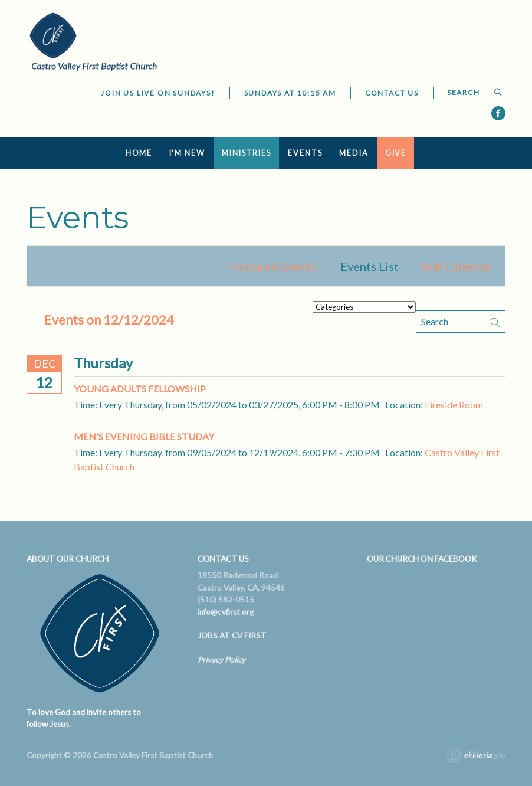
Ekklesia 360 (476, 757)
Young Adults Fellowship (140, 389)
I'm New (187, 153)
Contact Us (392, 93)
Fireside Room (454, 405)
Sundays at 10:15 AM (290, 93)
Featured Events (273, 266)
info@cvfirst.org (226, 612)
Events (305, 153)
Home (139, 153)
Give (396, 153)
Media (354, 153)
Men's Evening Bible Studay (144, 436)
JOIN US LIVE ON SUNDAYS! (158, 93)
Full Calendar (458, 266)
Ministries (247, 153)
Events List (370, 266)
